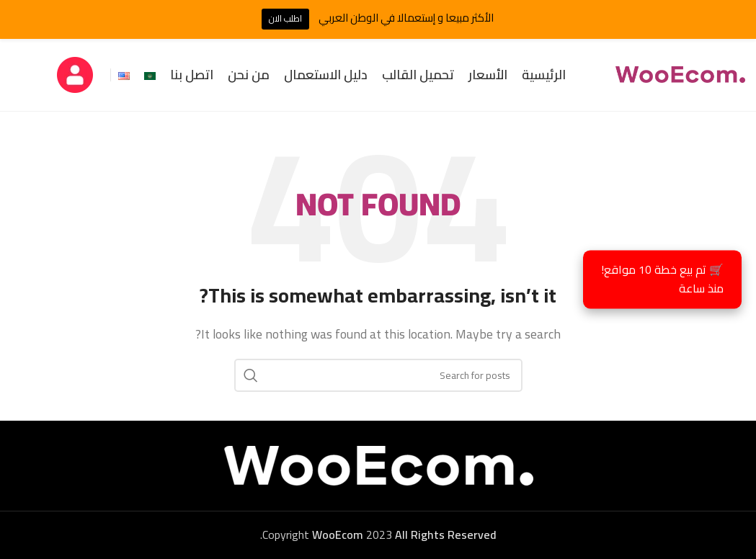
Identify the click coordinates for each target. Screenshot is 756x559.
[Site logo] (680, 73)
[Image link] (378, 465)
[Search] (378, 375)
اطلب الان (285, 18)
